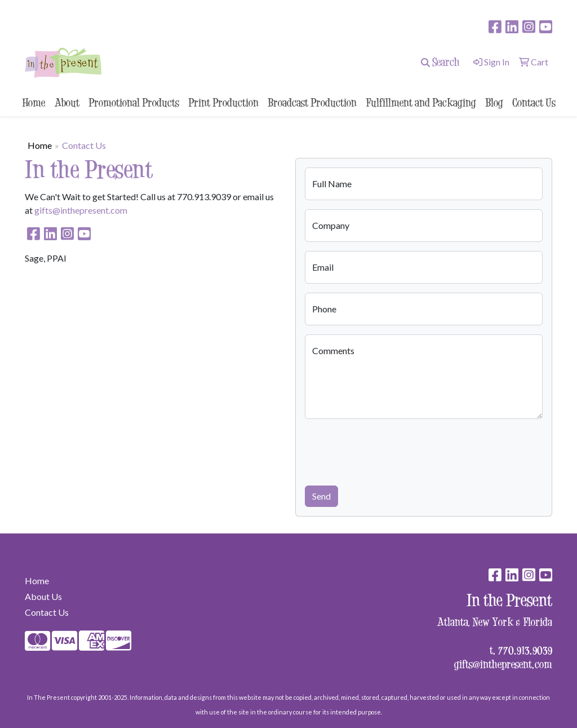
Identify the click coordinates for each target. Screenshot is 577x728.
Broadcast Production (312, 102)
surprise (44, 9)
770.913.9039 (525, 650)
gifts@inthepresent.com (81, 210)
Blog (494, 102)
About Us (43, 596)
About (67, 102)
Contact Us (534, 102)
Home (34, 102)
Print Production (223, 102)
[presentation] (390, 450)
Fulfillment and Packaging (421, 102)
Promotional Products (134, 102)
